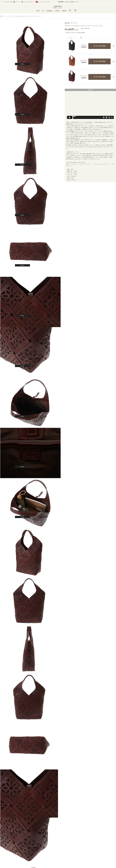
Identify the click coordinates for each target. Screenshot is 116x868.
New (38, 11)
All (43, 11)
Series (57, 11)
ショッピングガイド (28, 2)
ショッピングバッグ (43, 2)
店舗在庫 (84, 47)
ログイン (17, 2)
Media (64, 11)
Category (49, 11)
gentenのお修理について (72, 2)
